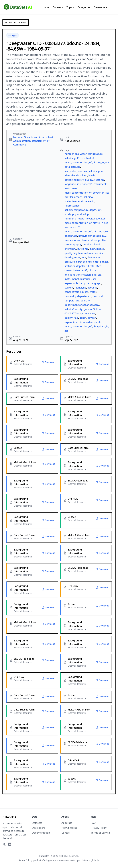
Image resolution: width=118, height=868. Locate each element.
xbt (99, 210)
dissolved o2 (87, 158)
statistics (70, 266)
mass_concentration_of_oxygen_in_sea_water (91, 193)
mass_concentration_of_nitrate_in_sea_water (90, 162)
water (93, 292)
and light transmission (78, 275)
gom (86, 309)
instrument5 (80, 270)
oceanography (73, 244)
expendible (71, 322)
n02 (104, 236)
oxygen (92, 318)
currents (99, 180)
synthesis (70, 227)
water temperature (76, 201)
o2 (78, 227)
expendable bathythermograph (83, 283)
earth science (84, 262)
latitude (76, 167)
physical (77, 214)
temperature (72, 301)
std (100, 275)
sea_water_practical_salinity (81, 171)
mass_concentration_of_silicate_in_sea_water (91, 231)
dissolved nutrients (90, 322)
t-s (94, 313)
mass (85, 292)
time (99, 309)
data (67, 167)
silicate (90, 266)
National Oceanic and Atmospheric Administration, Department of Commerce (34, 141)
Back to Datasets (16, 22)
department (84, 296)
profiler (69, 197)
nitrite (92, 270)
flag (94, 275)
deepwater (94, 257)
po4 (100, 171)
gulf (76, 158)
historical (86, 279)
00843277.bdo (73, 313)
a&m (98, 266)
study (68, 214)
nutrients (83, 249)
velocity (85, 301)
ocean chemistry (74, 180)
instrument (71, 188)
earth (91, 201)
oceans (78, 197)
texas (105, 262)
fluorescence (72, 206)
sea (94, 279)
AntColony (27, 860)
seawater (100, 219)
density (69, 257)
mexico (69, 240)
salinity (69, 158)
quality (89, 180)
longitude (70, 184)
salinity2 (88, 197)
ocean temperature (86, 240)
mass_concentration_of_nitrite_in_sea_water (90, 223)
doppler (81, 266)
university (70, 296)
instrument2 (84, 184)
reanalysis (80, 288)
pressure (70, 262)
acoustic (92, 288)
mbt (84, 257)
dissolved (82, 175)
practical (98, 296)
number (69, 154)
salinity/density (73, 309)
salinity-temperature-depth (80, 210)
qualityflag (71, 253)
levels (92, 175)
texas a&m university (91, 253)
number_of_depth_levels (79, 219)
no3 (92, 309)
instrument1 (97, 249)
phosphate (71, 236)
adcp (86, 214)
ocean (68, 270)
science (87, 313)
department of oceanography (82, 305)
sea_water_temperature (89, 154)
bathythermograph (90, 236)
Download (48, 362)
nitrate (97, 262)
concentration (73, 292)
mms (77, 257)
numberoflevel (91, 244)
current (69, 288)
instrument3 (100, 184)
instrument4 (72, 279)
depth (83, 318)
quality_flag (71, 318)
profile (102, 240)
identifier (70, 175)
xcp (67, 331)
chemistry (70, 249)
